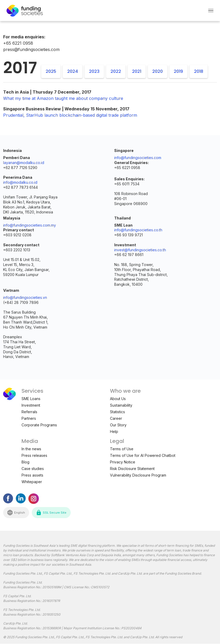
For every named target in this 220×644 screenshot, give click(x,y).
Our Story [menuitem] (118, 425)
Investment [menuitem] (31, 405)
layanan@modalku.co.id (24, 163)
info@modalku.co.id (20, 182)
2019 (178, 71)
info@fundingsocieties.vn (25, 297)
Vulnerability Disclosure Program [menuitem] (138, 475)
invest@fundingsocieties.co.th (140, 250)
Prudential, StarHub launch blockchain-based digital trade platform (70, 115)
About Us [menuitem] (118, 399)
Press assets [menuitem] (32, 475)
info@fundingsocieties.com (138, 158)
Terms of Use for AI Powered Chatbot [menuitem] (143, 455)
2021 (137, 71)
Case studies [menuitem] (33, 469)
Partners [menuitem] (29, 418)
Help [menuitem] (114, 431)
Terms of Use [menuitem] (122, 449)
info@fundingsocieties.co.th (138, 230)
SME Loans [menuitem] (31, 399)
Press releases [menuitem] (34, 455)
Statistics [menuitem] (117, 412)
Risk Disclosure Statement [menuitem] (132, 469)
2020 (158, 71)
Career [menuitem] (116, 418)
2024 (73, 71)
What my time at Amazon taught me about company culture (63, 98)
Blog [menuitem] (25, 462)
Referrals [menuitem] (29, 412)
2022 (116, 71)
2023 (94, 71)
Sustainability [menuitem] (121, 405)
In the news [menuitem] (31, 449)
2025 (51, 71)
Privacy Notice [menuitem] (123, 462)
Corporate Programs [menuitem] (39, 425)
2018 (199, 71)
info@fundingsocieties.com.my (30, 225)
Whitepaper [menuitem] (32, 482)
